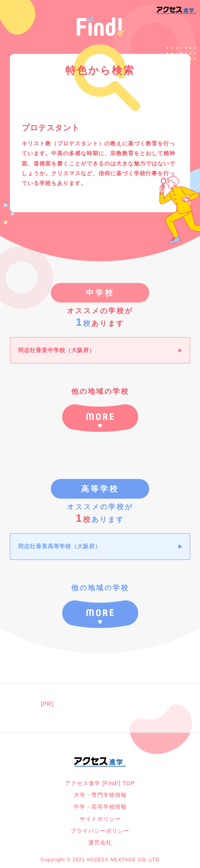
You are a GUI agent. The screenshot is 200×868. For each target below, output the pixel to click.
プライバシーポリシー (100, 831)
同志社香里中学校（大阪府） (56, 350)
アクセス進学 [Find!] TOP (100, 783)
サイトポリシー (100, 819)
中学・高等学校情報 (100, 807)
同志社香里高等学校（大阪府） (59, 546)
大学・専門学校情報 (100, 795)
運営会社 (100, 842)
